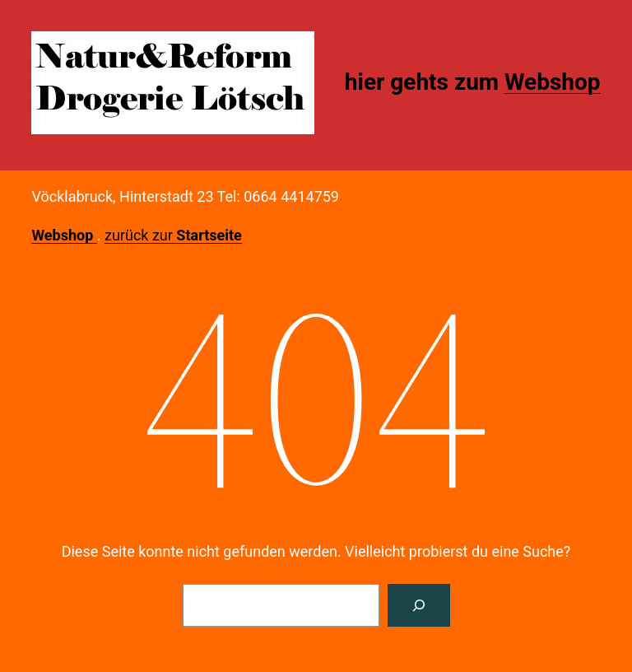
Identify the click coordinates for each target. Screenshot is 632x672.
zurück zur (173, 235)
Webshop (553, 82)
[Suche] (419, 605)
